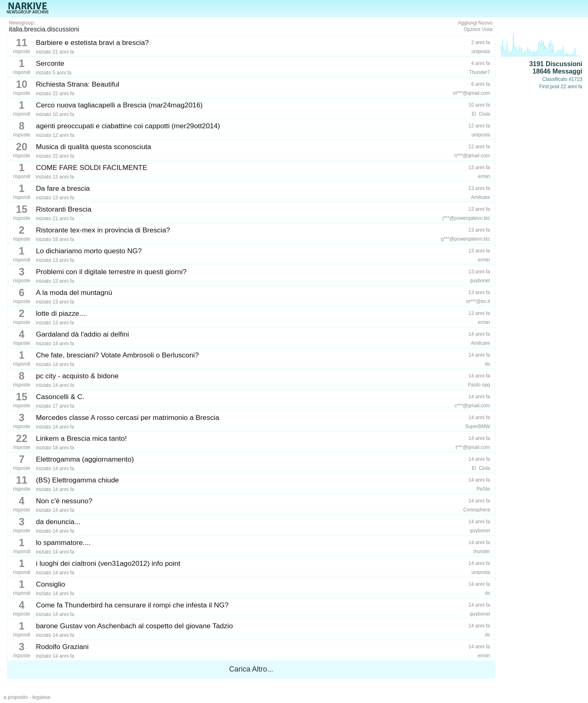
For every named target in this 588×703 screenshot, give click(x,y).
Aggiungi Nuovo (475, 23)
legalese (41, 697)
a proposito (16, 697)
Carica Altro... (251, 669)
